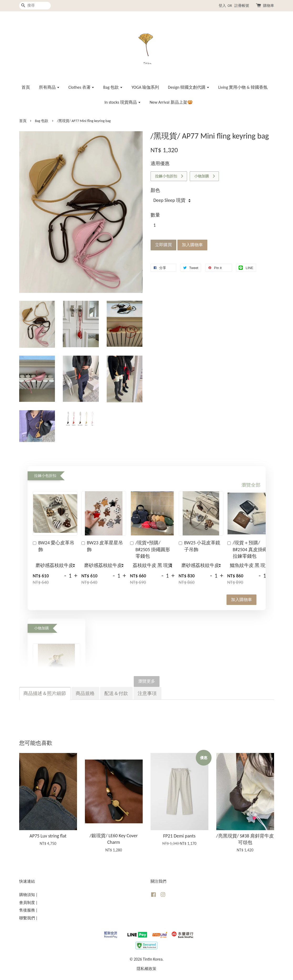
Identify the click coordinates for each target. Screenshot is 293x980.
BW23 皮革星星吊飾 (102, 546)
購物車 (269, 6)
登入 (222, 6)
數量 (155, 215)
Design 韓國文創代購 (189, 87)
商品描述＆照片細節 (45, 693)
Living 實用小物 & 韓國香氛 (243, 87)
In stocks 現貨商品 (122, 102)
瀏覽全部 (251, 485)
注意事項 (147, 693)
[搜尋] (35, 6)
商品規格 (85, 693)
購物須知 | (29, 895)
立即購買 (163, 245)
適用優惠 (160, 164)
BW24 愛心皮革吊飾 (54, 546)
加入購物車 (241, 600)
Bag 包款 (113, 87)
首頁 (26, 87)
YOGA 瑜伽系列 (145, 87)
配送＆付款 (116, 693)
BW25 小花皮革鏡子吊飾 (200, 546)
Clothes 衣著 (81, 87)
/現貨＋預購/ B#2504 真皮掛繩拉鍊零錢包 (247, 549)
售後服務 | (29, 910)
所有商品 (49, 87)
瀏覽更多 (147, 681)
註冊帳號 (242, 6)
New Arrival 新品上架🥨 (171, 102)
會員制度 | (29, 902)
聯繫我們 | (29, 918)
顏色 (155, 190)
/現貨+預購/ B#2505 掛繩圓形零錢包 (150, 549)
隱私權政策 (147, 969)
